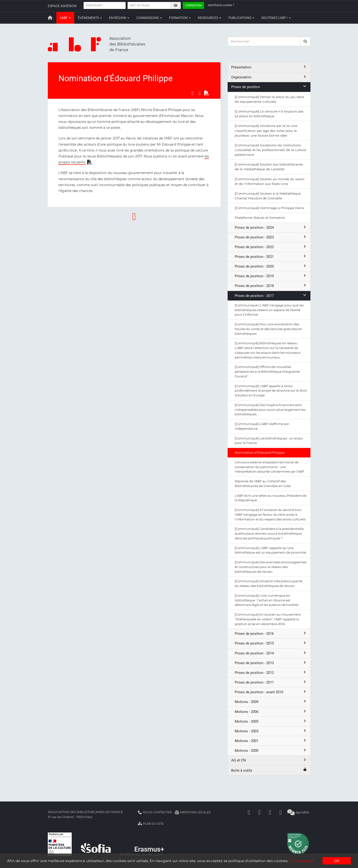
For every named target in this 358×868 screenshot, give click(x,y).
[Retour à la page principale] (50, 18)
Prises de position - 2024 (271, 227)
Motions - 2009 (271, 702)
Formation (180, 18)
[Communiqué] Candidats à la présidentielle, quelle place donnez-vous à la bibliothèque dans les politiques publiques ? (270, 533)
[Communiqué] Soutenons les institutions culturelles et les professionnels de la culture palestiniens (270, 150)
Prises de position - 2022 (271, 247)
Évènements (90, 18)
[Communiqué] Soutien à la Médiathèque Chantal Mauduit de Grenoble (268, 196)
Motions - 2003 (271, 731)
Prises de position (269, 87)
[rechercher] (305, 41)
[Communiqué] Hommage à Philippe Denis (270, 208)
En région (119, 18)
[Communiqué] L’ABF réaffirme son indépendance (262, 426)
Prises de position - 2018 (271, 286)
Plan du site (151, 824)
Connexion (193, 5)
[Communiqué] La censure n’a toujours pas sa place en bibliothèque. (269, 114)
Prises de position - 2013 (271, 663)
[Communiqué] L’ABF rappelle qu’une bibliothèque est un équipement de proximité (270, 550)
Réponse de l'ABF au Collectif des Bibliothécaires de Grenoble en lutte (263, 483)
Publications (241, 18)
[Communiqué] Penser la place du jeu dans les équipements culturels (270, 99)
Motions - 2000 (271, 750)
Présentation (269, 67)
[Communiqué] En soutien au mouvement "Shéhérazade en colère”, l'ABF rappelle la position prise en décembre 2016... (268, 619)
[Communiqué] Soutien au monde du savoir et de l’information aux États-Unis (270, 181)
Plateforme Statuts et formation (260, 218)
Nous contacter (155, 812)
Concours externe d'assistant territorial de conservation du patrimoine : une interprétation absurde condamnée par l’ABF (270, 467)
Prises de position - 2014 (271, 653)
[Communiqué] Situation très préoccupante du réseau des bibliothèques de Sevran (269, 583)
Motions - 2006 (271, 712)
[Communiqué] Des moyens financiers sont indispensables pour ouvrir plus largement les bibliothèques (270, 410)
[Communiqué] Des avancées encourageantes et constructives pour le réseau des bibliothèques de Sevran (271, 567)
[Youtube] (270, 812)
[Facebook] (249, 812)
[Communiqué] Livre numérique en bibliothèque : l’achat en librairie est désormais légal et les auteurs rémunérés (267, 600)
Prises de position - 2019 (271, 276)
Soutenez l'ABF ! (276, 18)
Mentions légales (193, 812)
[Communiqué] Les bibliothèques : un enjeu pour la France (269, 441)
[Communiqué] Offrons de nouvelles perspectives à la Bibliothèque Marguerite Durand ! (267, 371)
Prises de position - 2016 (271, 633)
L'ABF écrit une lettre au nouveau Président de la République (271, 498)
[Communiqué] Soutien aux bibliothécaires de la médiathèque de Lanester (269, 167)
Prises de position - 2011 (271, 682)
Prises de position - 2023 (271, 237)
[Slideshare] (281, 812)
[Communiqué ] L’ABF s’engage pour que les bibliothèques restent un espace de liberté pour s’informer (269, 310)
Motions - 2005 (271, 721)
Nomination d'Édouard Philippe (260, 452)
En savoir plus (301, 861)
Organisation (269, 77)
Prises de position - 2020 (271, 266)
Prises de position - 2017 (271, 296)
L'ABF (65, 18)
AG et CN (269, 760)
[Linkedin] (260, 812)
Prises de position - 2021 (271, 257)
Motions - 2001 (271, 741)
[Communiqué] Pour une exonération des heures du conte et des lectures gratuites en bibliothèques (268, 329)
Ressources (210, 18)
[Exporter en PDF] (207, 93)
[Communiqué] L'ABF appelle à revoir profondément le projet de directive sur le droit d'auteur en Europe (271, 391)
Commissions (149, 18)
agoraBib (298, 812)
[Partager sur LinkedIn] (199, 93)
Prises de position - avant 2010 (271, 692)
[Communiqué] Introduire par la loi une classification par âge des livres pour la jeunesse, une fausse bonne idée (266, 130)
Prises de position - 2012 (271, 673)
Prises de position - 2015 (271, 643)
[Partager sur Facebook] (192, 93)
